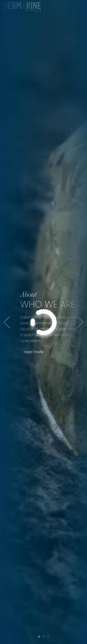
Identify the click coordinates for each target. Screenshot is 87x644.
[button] (39, 635)
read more (38, 352)
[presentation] (7, 322)
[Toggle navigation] (80, 5)
